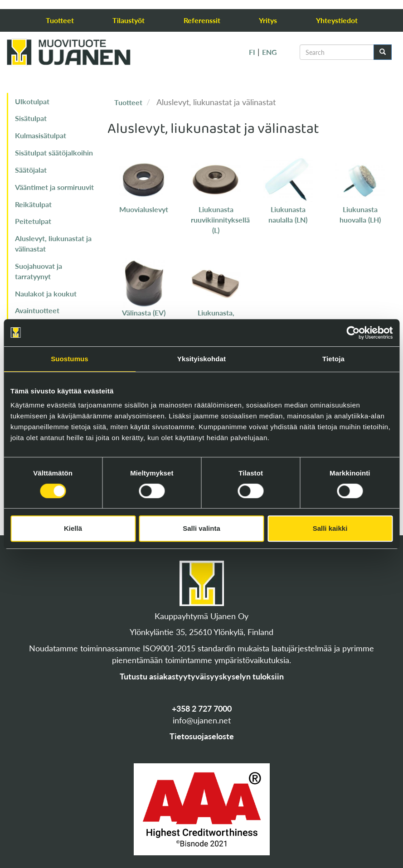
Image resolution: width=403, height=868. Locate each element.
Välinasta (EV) (144, 313)
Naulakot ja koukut (46, 293)
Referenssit (202, 20)
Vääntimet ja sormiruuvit (54, 187)
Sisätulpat (31, 118)
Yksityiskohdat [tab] (201, 359)
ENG (269, 52)
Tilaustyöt (129, 20)
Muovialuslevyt (144, 209)
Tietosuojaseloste (202, 736)
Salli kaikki (330, 528)
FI (252, 52)
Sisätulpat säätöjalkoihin (54, 153)
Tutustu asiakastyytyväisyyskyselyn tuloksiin (202, 676)
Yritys (268, 20)
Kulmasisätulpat (41, 135)
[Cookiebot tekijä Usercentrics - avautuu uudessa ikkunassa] (353, 333)
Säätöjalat (31, 170)
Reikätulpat (33, 204)
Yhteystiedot (337, 20)
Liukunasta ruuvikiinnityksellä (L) (220, 220)
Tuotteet (60, 20)
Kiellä (73, 528)
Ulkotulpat (32, 101)
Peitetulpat (33, 221)
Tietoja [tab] (333, 359)
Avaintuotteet (37, 310)
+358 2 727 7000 (202, 708)
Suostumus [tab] (70, 359)
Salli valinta (201, 528)
